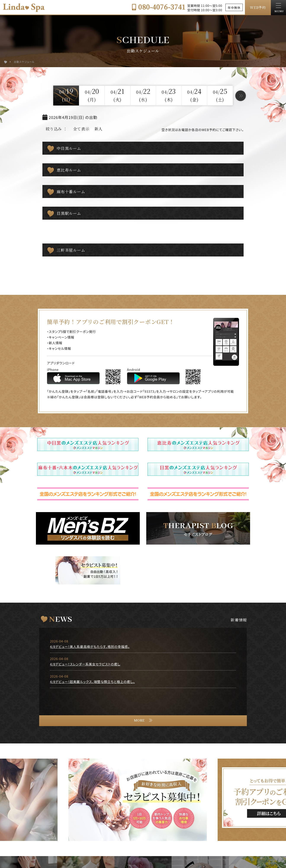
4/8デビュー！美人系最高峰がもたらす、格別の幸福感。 (90, 647)
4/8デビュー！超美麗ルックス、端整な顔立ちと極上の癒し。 (92, 682)
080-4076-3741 (158, 7)
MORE (139, 721)
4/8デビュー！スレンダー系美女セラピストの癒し (85, 664)
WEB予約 (258, 7)
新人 (99, 129)
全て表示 (81, 129)
